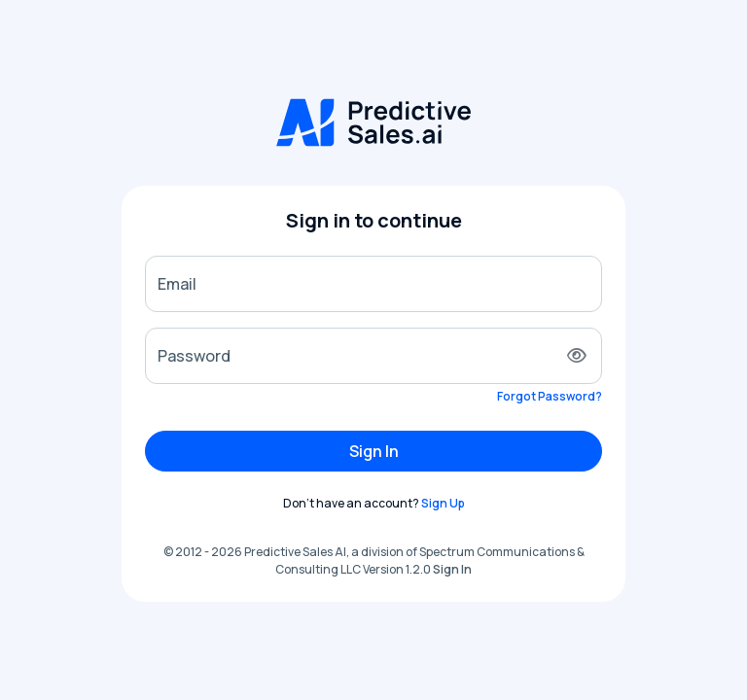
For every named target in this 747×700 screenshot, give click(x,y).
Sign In (374, 451)
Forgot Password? (550, 396)
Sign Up (443, 503)
